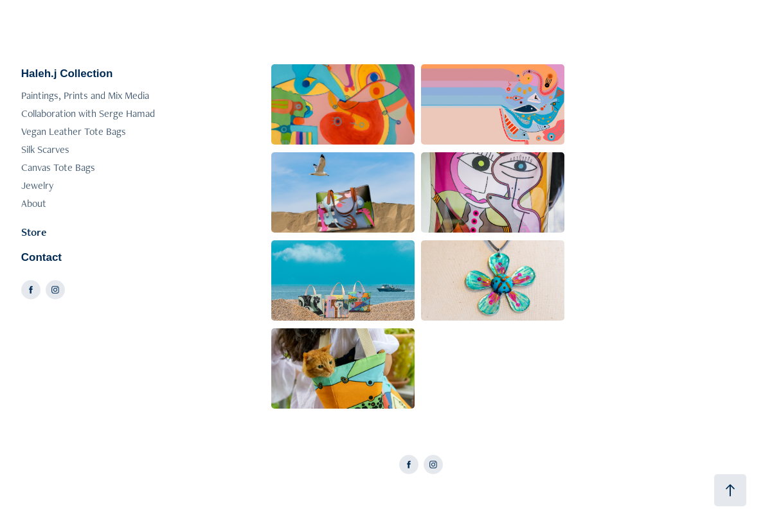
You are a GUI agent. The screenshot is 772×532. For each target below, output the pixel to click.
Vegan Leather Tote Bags (74, 131)
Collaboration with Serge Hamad (88, 113)
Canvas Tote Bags (58, 167)
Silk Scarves (45, 149)
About (34, 203)
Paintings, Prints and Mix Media (85, 95)
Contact (41, 257)
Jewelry (37, 185)
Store (34, 232)
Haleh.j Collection (67, 74)
